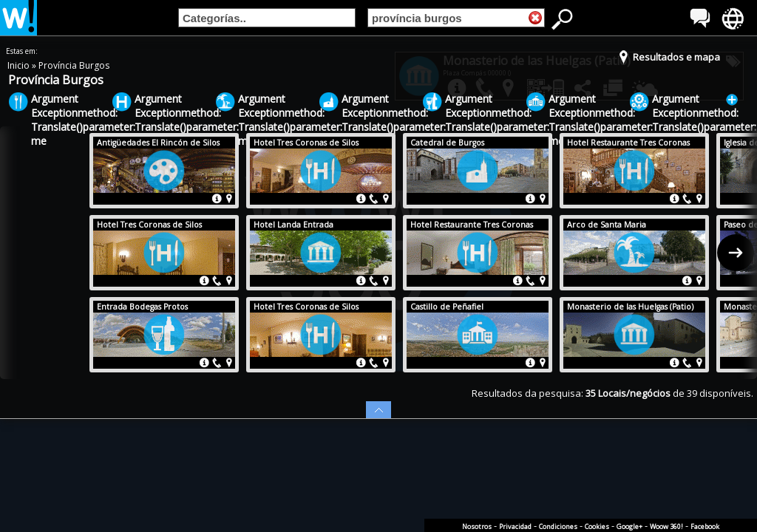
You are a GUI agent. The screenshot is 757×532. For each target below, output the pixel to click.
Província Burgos (74, 65)
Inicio (20, 65)
